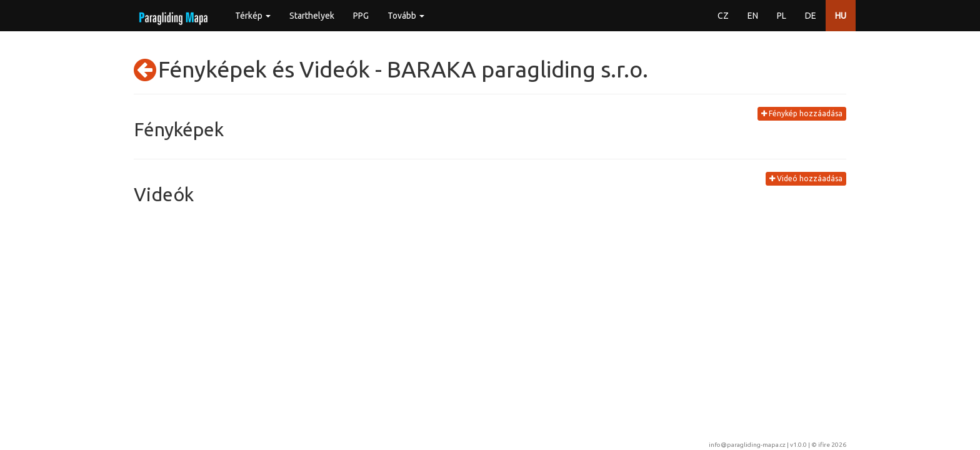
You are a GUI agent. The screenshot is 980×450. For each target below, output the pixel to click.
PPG (361, 16)
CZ (723, 16)
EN (753, 16)
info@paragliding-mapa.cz (747, 445)
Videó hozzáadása (806, 178)
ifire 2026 (832, 445)
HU (841, 16)
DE (811, 16)
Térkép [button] (253, 16)
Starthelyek (312, 16)
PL (782, 16)
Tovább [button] (406, 16)
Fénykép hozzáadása (802, 113)
